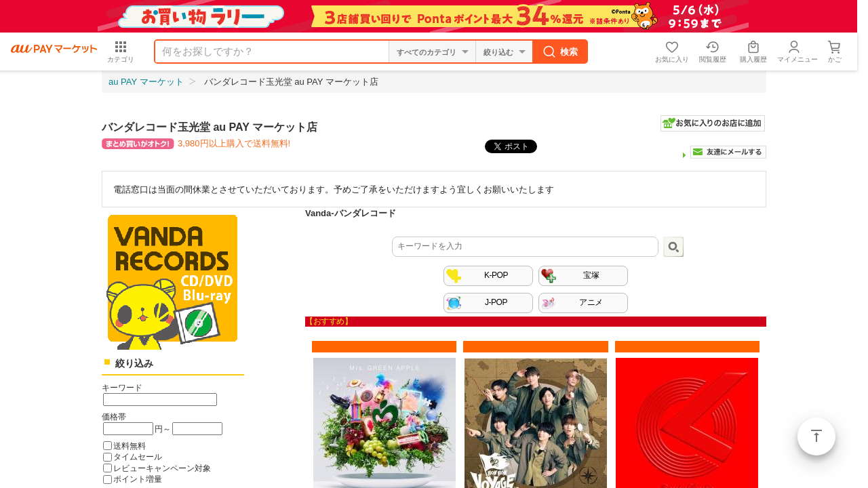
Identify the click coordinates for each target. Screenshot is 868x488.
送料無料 (130, 446)
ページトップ (816, 436)
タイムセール (138, 456)
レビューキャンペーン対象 (162, 468)
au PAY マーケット (146, 82)
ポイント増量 (138, 479)
